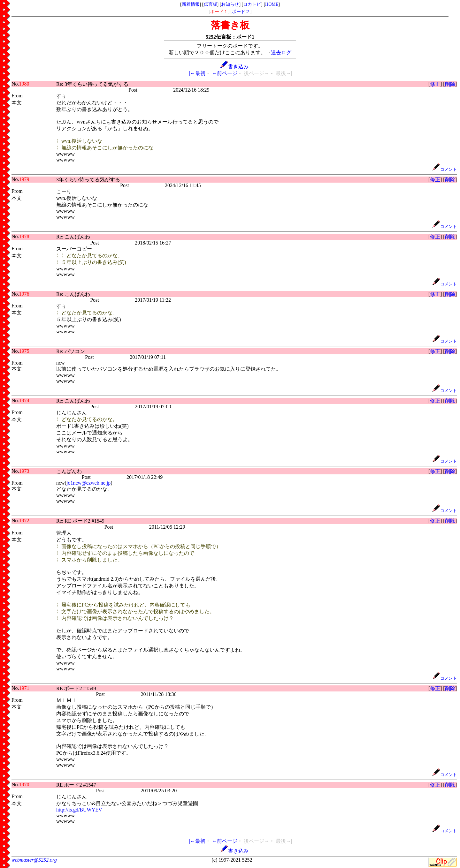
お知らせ (230, 4)
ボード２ (241, 12)
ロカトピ (252, 4)
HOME (272, 4)
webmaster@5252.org (34, 860)
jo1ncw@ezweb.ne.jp (88, 483)
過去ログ (281, 53)
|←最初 (197, 73)
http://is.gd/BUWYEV (79, 810)
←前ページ (225, 73)
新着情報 (191, 4)
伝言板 (211, 4)
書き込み (234, 67)
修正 (435, 84)
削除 (450, 84)
